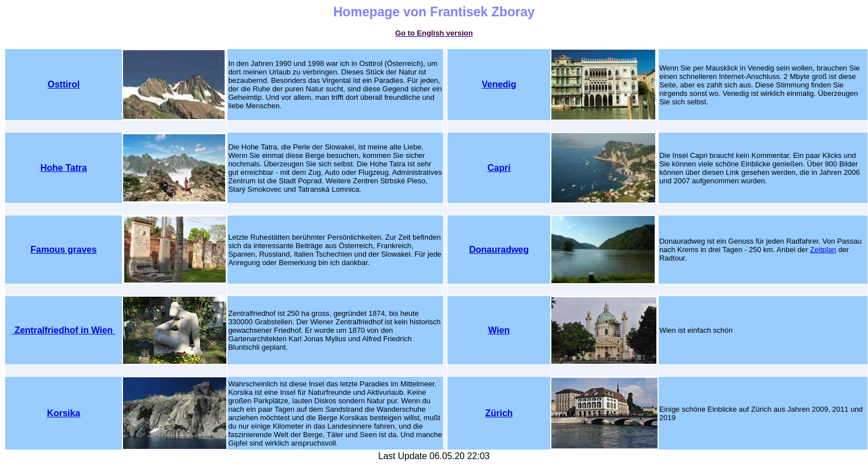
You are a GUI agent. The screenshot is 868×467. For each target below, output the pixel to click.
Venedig (499, 84)
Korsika (63, 413)
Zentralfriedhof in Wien (64, 330)
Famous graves (63, 250)
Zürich (499, 413)
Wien (499, 330)
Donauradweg (499, 250)
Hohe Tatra (64, 168)
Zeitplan (823, 250)
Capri (499, 168)
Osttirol (63, 84)
